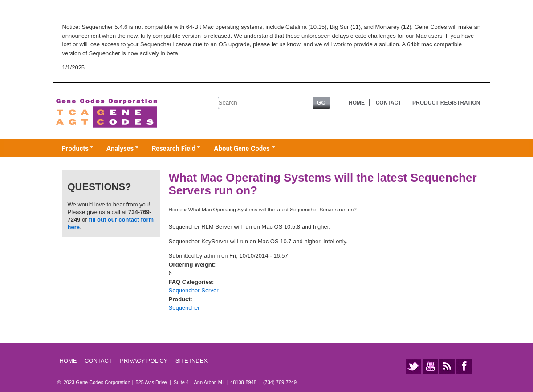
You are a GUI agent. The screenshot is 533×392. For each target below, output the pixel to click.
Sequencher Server (194, 290)
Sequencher (184, 308)
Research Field (172, 149)
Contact (389, 103)
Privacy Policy (144, 361)
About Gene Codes (240, 149)
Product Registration (446, 103)
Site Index (191, 361)
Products (73, 149)
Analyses (118, 149)
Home (357, 103)
